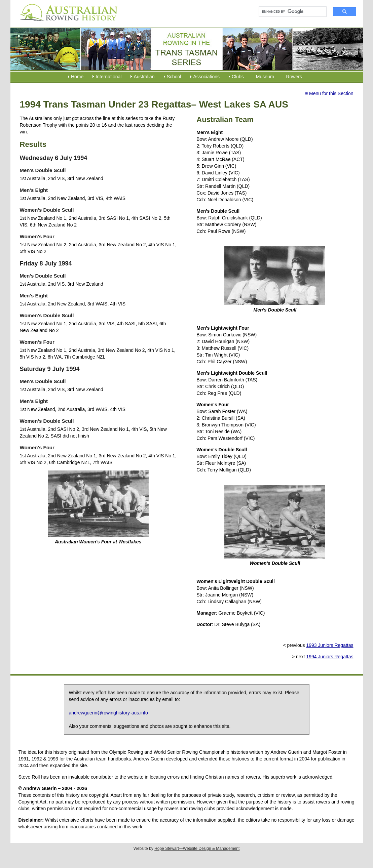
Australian (144, 77)
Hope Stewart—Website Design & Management (197, 849)
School (174, 77)
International (108, 77)
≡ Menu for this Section (329, 93)
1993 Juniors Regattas (330, 645)
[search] (290, 12)
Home (77, 77)
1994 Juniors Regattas (330, 657)
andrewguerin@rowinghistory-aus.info (108, 713)
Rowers (294, 77)
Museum (265, 77)
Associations (206, 77)
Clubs (238, 77)
